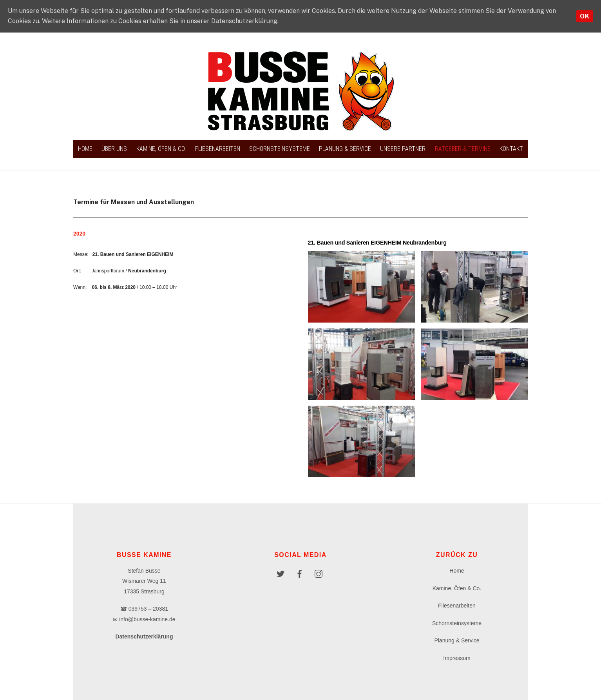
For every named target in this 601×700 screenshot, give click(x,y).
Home (85, 149)
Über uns (114, 149)
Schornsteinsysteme (280, 149)
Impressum (457, 658)
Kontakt (511, 149)
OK (585, 16)
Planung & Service (345, 149)
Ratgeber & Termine (463, 149)
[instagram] (319, 573)
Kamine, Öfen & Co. (161, 149)
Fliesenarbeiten (218, 149)
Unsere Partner (403, 149)
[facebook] (299, 573)
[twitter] (281, 573)
